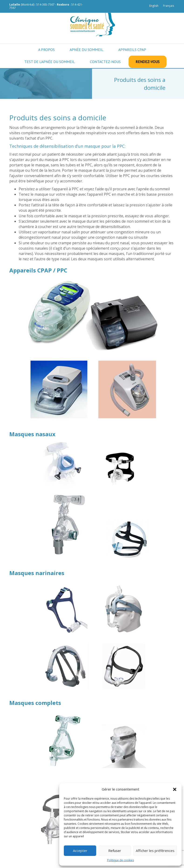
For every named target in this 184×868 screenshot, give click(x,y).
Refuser (115, 851)
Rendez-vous (148, 62)
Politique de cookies (121, 860)
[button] (175, 789)
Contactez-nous (105, 62)
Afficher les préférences (155, 851)
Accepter (80, 851)
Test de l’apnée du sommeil (50, 62)
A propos (46, 50)
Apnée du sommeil (87, 50)
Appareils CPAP (132, 50)
